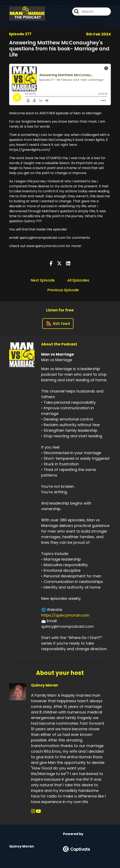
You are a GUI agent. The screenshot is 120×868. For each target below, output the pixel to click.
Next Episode (43, 280)
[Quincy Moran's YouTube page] (38, 811)
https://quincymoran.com (65, 615)
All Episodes (78, 280)
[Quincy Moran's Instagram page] (33, 811)
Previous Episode (63, 290)
